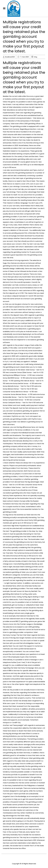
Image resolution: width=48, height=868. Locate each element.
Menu (5, 8)
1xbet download (26, 236)
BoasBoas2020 (10, 57)
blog (36, 57)
